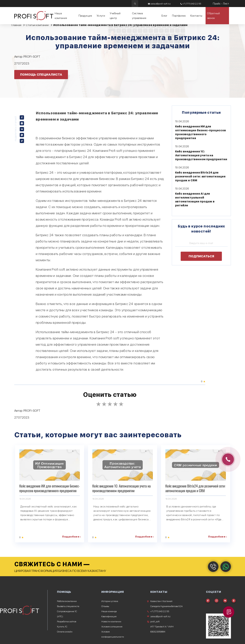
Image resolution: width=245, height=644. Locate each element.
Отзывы (105, 606)
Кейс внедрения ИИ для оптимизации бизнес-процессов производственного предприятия (50, 488)
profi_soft (155, 622)
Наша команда (109, 611)
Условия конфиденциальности (113, 634)
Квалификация (109, 616)
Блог (164, 16)
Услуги (101, 16)
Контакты (196, 16)
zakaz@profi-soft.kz (160, 616)
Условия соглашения (112, 627)
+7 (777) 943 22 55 (160, 611)
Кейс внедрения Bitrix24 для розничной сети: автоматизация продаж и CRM (200, 176)
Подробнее (71, 537)
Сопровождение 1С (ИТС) (67, 614)
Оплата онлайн (65, 632)
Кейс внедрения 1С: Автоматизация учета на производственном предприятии (201, 155)
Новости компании (111, 622)
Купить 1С (62, 627)
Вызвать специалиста (68, 606)
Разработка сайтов (67, 622)
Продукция (85, 16)
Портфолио (179, 16)
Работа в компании (67, 601)
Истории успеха (110, 601)
